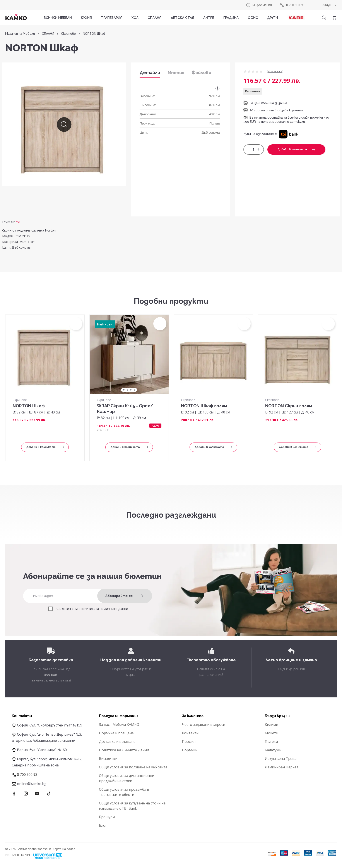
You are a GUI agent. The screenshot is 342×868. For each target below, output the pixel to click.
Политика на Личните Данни (124, 750)
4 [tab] (134, 390)
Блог (103, 825)
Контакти (190, 733)
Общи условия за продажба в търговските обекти (124, 792)
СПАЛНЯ (155, 18)
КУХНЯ (86, 18)
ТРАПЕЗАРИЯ (112, 18)
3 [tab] (131, 390)
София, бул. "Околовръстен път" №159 (50, 725)
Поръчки (190, 750)
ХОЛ (135, 18)
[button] (289, 134)
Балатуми (273, 750)
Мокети (272, 733)
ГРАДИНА (231, 18)
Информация (259, 5)
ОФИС (253, 18)
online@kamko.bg (32, 784)
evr (18, 222)
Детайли (150, 73)
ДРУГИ (273, 18)
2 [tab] (127, 390)
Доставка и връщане (117, 742)
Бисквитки (108, 759)
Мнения (176, 73)
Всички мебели (58, 18)
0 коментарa (275, 71)
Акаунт (328, 5)
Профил (189, 742)
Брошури (107, 817)
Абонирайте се (124, 596)
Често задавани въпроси (203, 724)
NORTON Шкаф (29, 406)
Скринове (68, 34)
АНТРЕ (209, 18)
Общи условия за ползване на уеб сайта (133, 767)
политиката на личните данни (104, 609)
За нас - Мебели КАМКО (119, 724)
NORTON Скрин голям (289, 406)
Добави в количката (296, 149)
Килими (271, 724)
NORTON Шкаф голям (204, 406)
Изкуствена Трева (281, 759)
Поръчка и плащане (116, 733)
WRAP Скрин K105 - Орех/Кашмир (125, 409)
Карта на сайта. (64, 849)
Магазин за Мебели (20, 34)
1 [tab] (124, 390)
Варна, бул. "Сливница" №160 (42, 750)
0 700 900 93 (292, 5)
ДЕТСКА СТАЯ (182, 18)
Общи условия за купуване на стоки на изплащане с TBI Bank (132, 806)
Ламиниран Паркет (282, 767)
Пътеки (271, 742)
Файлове (202, 73)
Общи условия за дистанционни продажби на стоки (127, 778)
